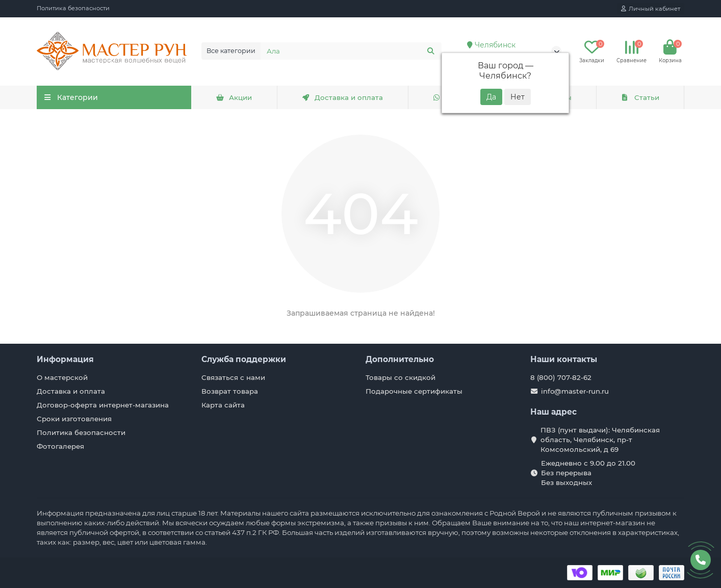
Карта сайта (223, 405)
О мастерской (62, 377)
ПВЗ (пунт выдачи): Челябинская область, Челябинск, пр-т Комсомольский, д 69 (600, 440)
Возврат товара (230, 391)
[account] (651, 9)
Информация (65, 359)
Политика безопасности (73, 8)
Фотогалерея (60, 446)
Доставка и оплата (342, 97)
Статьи (640, 97)
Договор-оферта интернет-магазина (103, 405)
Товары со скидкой (401, 377)
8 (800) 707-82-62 (561, 377)
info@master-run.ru (575, 391)
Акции (234, 97)
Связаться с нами (233, 377)
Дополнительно (400, 359)
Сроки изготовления (74, 419)
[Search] (351, 51)
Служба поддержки (244, 359)
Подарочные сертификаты (414, 391)
